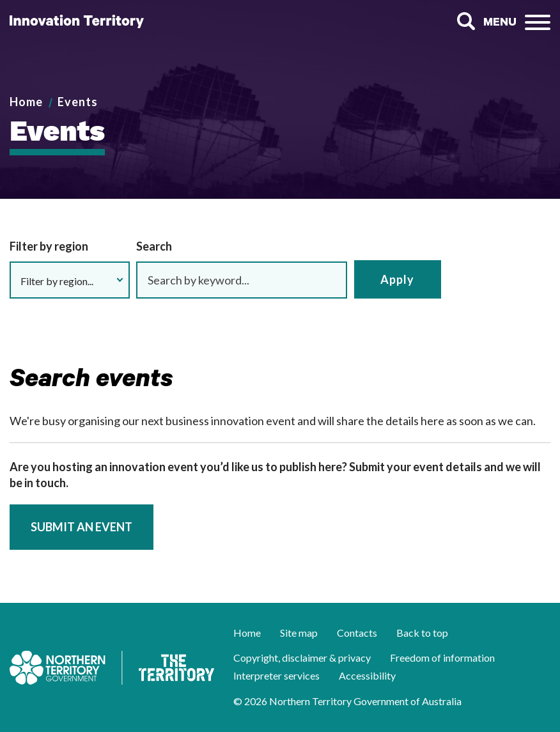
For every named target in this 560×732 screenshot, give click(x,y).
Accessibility (367, 675)
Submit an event (82, 527)
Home (26, 102)
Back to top (422, 633)
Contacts (357, 633)
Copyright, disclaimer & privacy (302, 658)
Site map (299, 633)
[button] (70, 280)
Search (466, 21)
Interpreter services (276, 675)
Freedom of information (442, 658)
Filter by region (49, 246)
